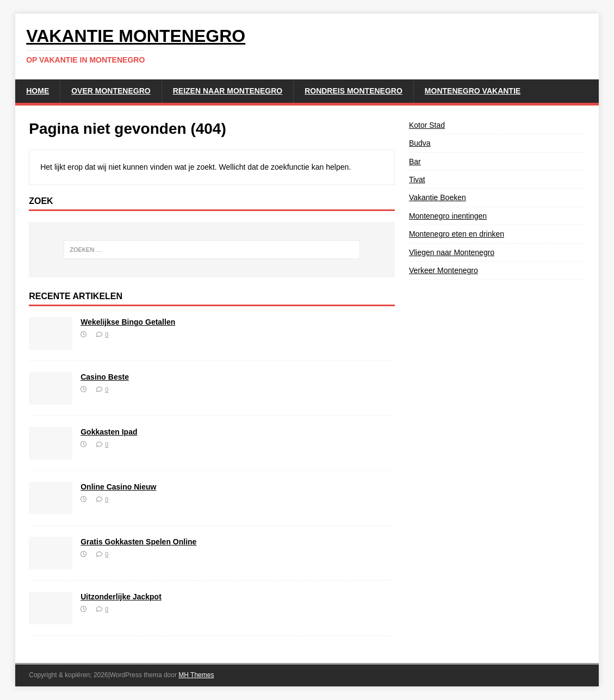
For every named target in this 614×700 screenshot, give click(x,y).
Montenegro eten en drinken (457, 234)
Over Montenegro (111, 91)
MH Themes (196, 675)
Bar (415, 162)
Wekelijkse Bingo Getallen (128, 322)
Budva (420, 143)
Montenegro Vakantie (473, 91)
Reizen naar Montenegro (228, 91)
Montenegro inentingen (448, 216)
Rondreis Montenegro (353, 91)
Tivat (417, 179)
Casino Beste (105, 377)
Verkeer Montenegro (444, 270)
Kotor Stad (427, 125)
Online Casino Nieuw (118, 487)
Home (38, 91)
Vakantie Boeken (438, 197)
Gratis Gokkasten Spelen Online (138, 542)
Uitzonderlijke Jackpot (121, 597)
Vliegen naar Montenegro (452, 252)
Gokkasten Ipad (109, 432)
